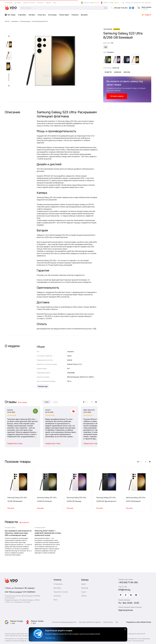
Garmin (84, 596)
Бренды (48, 3)
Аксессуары (52, 15)
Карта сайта (108, 622)
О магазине (8, 3)
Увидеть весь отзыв (15, 443)
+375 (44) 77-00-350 (128, 582)
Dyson (84, 592)
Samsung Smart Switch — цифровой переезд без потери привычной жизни (48, 533)
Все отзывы (22, 402)
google (55, 402)
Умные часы (42, 15)
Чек (117, 622)
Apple (83, 584)
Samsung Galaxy (25, 21)
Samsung (85, 588)
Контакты (40, 3)
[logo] (11, 8)
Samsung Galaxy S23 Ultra (40, 21)
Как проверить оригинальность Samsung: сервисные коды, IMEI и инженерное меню (18, 533)
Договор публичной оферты (90, 622)
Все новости (24, 522)
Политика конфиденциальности (64, 622)
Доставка (18, 3)
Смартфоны (22, 15)
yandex (47, 402)
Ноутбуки (32, 15)
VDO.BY (7, 21)
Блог (55, 3)
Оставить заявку (117, 96)
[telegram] (130, 8)
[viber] (133, 8)
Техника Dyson (64, 15)
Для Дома (84, 15)
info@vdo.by (124, 590)
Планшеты (75, 15)
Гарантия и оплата (29, 3)
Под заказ (11, 508)
